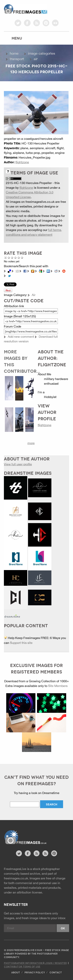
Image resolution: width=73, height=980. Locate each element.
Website (25, 837)
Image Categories (42, 53)
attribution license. (30, 892)
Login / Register (56, 963)
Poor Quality (9, 258)
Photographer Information (23, 963)
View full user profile (18, 464)
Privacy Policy (35, 972)
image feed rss (45, 853)
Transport (17, 59)
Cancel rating (6, 258)
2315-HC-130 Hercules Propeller (29, 183)
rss (37, 23)
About (16, 972)
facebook (27, 23)
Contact (56, 972)
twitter (18, 23)
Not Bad (12, 258)
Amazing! (22, 258)
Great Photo (19, 258)
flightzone (22, 162)
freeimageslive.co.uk (26, 9)
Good (15, 258)
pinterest (46, 23)
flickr (55, 23)
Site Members (58, 686)
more (31, 443)
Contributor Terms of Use (22, 966)
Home (14, 53)
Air (36, 59)
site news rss (36, 853)
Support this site (21, 643)
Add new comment (21, 337)
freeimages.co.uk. (16, 878)
